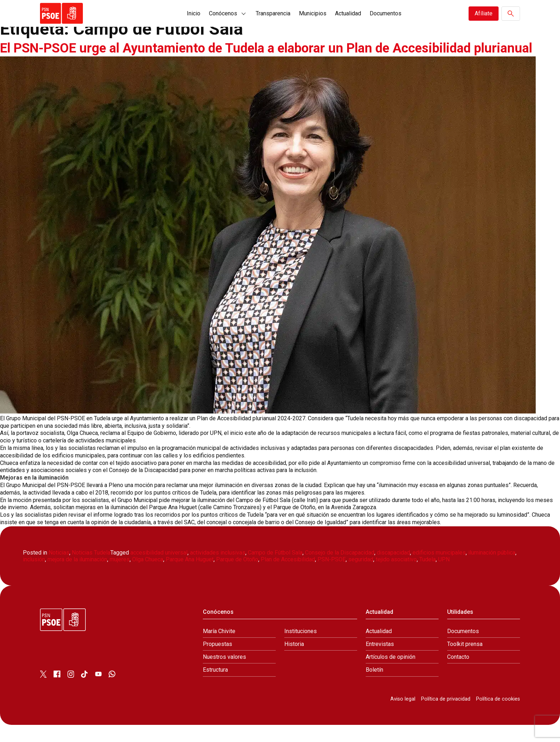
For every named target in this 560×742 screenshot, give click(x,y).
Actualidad (348, 13)
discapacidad (393, 570)
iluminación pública (492, 570)
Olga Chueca (148, 576)
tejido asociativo (396, 576)
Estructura (215, 687)
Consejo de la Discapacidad (340, 570)
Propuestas (217, 661)
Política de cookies (498, 716)
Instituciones (301, 648)
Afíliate (484, 13)
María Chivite (219, 648)
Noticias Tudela (91, 570)
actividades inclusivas (218, 570)
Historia (294, 661)
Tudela (427, 576)
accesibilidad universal (159, 570)
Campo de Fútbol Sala (275, 570)
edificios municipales (439, 570)
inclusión (34, 576)
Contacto (458, 674)
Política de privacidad (446, 716)
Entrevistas (380, 661)
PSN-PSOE (332, 576)
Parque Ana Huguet (190, 576)
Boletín (374, 687)
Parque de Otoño (237, 576)
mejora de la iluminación (77, 576)
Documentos (386, 13)
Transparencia (273, 13)
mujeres (120, 576)
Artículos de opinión (391, 674)
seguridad (361, 576)
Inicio (194, 13)
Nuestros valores (224, 674)
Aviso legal (403, 716)
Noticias (59, 570)
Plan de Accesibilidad (288, 576)
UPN (444, 576)
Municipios (313, 13)
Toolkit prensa (465, 661)
